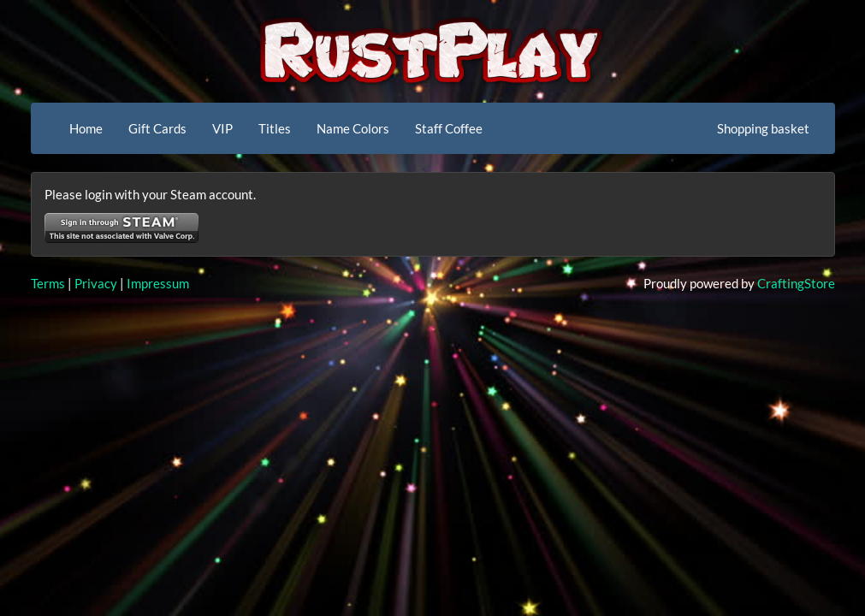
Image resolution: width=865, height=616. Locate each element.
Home (86, 128)
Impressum (158, 283)
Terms (48, 283)
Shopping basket (763, 128)
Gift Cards (157, 128)
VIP (222, 128)
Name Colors (353, 128)
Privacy (96, 283)
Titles (275, 128)
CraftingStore (796, 283)
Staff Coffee (449, 128)
